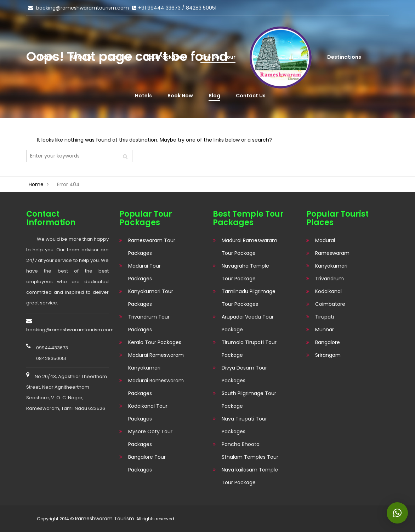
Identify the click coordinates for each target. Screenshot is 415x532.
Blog (214, 96)
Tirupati (325, 317)
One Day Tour (218, 57)
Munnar (325, 330)
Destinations (344, 57)
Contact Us (251, 96)
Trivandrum (329, 279)
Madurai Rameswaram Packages (156, 387)
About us (82, 57)
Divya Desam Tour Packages (244, 374)
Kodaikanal (328, 291)
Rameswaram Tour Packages (152, 247)
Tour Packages (165, 57)
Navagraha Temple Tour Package (245, 272)
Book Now (180, 96)
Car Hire (120, 57)
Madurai (325, 240)
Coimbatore (330, 304)
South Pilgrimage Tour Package (249, 400)
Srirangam (328, 355)
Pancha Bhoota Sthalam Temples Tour (250, 451)
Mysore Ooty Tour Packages (150, 438)
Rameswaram (332, 253)
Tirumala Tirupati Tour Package (249, 349)
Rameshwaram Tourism (105, 519)
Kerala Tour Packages (155, 342)
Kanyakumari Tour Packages (151, 298)
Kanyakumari (331, 266)
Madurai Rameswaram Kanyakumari (156, 361)
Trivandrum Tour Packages (149, 323)
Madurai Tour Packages (144, 272)
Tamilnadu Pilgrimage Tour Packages (249, 298)
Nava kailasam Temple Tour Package (250, 476)
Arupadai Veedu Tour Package (248, 323)
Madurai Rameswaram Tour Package (249, 247)
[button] (397, 513)
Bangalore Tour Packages (147, 463)
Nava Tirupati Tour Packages (244, 425)
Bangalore (328, 342)
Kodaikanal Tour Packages (148, 412)
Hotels (143, 96)
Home (47, 57)
